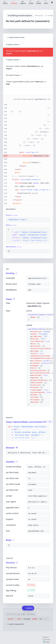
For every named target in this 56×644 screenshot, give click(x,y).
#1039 (52, 329)
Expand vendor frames (16, 37)
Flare (46, 642)
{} (38, 317)
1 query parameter (15, 624)
